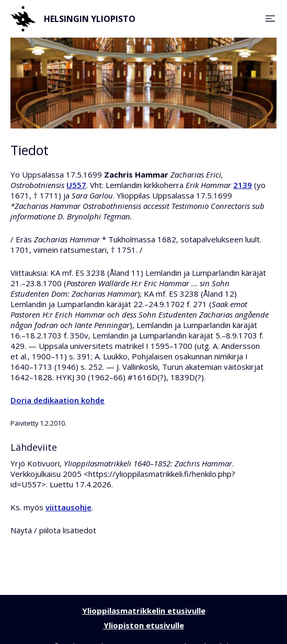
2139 (243, 185)
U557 (76, 185)
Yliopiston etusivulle (144, 625)
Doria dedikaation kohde (58, 400)
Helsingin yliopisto (73, 19)
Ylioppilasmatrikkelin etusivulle (144, 611)
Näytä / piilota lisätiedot (53, 530)
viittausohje (68, 507)
